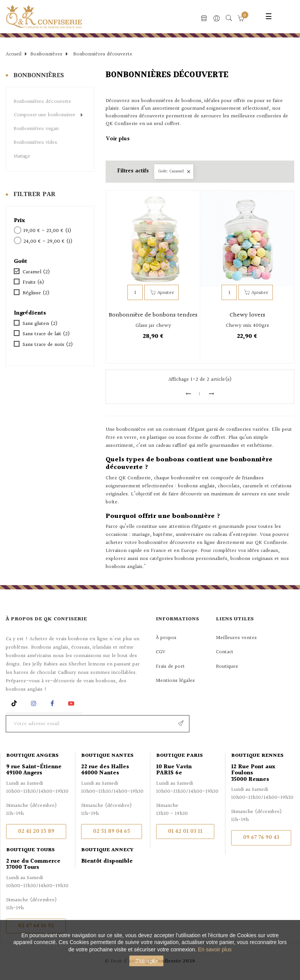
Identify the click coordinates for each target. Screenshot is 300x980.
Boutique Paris (179, 756)
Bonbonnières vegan (36, 129)
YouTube (73, 703)
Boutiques (227, 667)
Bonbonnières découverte (42, 102)
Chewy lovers (247, 315)
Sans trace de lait (46, 334)
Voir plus (118, 139)
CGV (161, 652)
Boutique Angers (32, 756)
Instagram (35, 703)
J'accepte (146, 961)
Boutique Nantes (107, 756)
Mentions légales (175, 681)
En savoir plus (215, 949)
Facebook (52, 703)
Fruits (33, 283)
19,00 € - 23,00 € (47, 231)
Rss (15, 703)
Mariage (22, 157)
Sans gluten (40, 324)
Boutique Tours (30, 850)
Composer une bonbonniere (45, 115)
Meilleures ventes (236, 638)
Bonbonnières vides (36, 143)
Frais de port (170, 667)
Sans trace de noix (48, 345)
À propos (166, 638)
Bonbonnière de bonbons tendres (153, 315)
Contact (225, 652)
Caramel (36, 273)
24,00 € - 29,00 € (48, 242)
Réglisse (36, 294)
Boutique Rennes (257, 756)
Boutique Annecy (107, 850)
